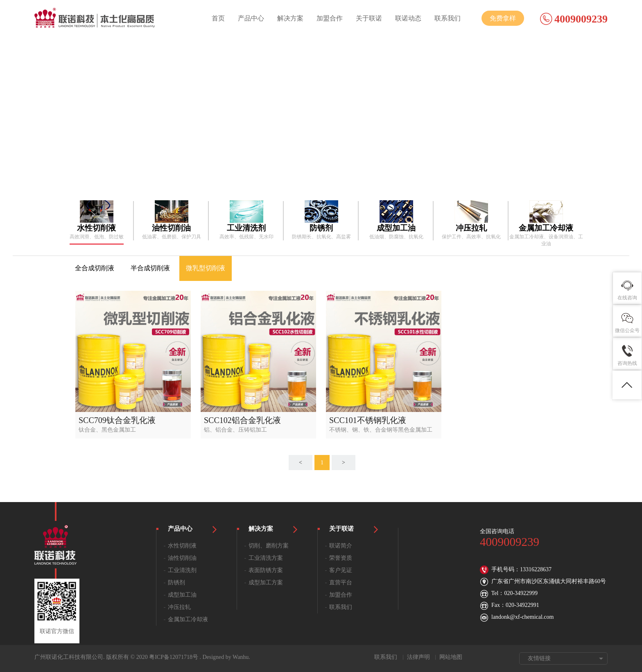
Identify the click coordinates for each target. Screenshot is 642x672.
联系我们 (448, 18)
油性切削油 (182, 558)
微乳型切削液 (206, 268)
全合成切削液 (95, 268)
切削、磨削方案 (269, 546)
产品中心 (251, 18)
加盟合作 (330, 18)
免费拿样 (503, 18)
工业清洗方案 (266, 558)
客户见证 (341, 570)
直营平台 (341, 583)
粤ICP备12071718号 (174, 657)
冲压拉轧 (179, 607)
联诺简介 (341, 546)
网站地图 (451, 657)
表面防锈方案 (266, 570)
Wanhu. (241, 657)
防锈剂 (176, 583)
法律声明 (418, 657)
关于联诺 (369, 18)
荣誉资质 (341, 558)
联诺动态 (408, 18)
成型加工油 (182, 595)
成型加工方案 (266, 583)
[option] (96, 220)
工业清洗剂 (182, 570)
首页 (218, 18)
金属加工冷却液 (188, 619)
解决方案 (290, 18)
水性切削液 (182, 546)
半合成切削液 (150, 268)
